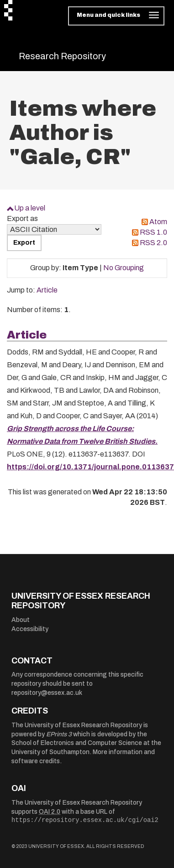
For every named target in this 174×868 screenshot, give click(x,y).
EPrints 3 (59, 734)
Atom (158, 222)
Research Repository (62, 56)
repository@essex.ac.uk (47, 693)
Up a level (30, 208)
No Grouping (124, 268)
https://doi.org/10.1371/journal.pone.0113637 (90, 467)
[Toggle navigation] (116, 16)
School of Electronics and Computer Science (77, 743)
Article (47, 290)
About (21, 620)
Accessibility (30, 629)
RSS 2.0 (153, 243)
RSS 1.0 (153, 232)
